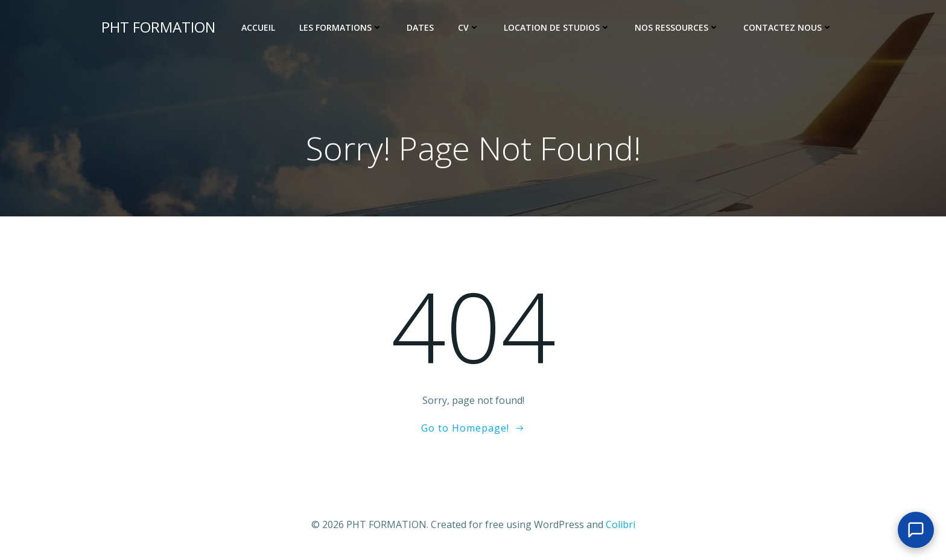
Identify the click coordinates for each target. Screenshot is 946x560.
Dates (420, 27)
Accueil (258, 27)
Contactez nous (788, 27)
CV (469, 27)
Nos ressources (677, 27)
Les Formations (341, 27)
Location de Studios (557, 27)
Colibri (621, 524)
